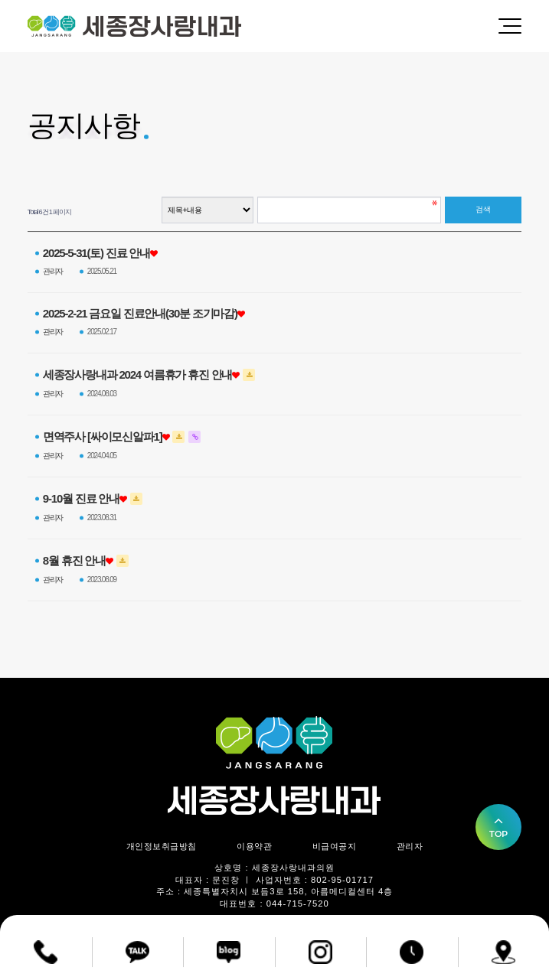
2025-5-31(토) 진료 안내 (96, 253)
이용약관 (254, 846)
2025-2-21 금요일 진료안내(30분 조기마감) (140, 314)
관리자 (410, 846)
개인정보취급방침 (162, 846)
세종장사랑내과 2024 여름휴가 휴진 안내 (137, 375)
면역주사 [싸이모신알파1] (103, 437)
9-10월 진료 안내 (81, 499)
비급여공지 (335, 846)
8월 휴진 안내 (74, 561)
